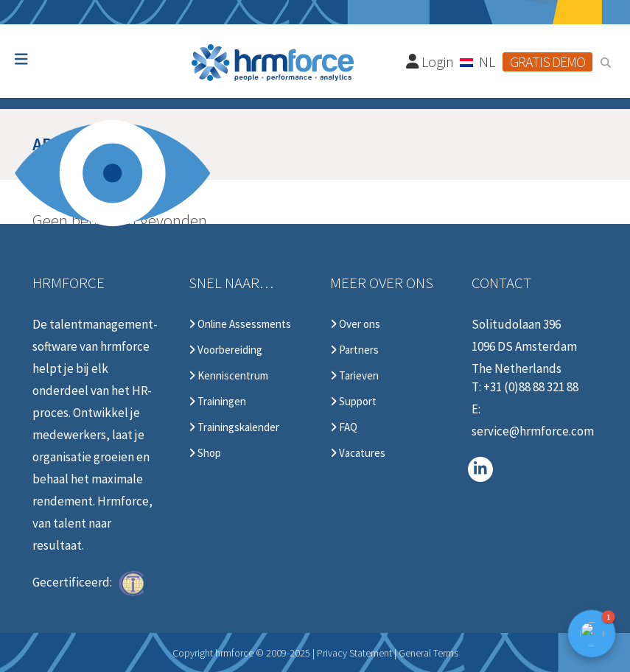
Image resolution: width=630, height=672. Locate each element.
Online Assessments (240, 324)
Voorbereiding (225, 350)
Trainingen (217, 402)
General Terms (428, 653)
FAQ (344, 427)
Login (430, 62)
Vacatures (358, 453)
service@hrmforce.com (533, 431)
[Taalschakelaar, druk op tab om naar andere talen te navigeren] (478, 61)
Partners (354, 350)
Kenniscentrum (228, 376)
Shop (205, 453)
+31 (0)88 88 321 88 (531, 387)
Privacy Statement (354, 653)
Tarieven (354, 376)
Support (353, 402)
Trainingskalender (234, 427)
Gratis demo (547, 62)
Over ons (355, 324)
